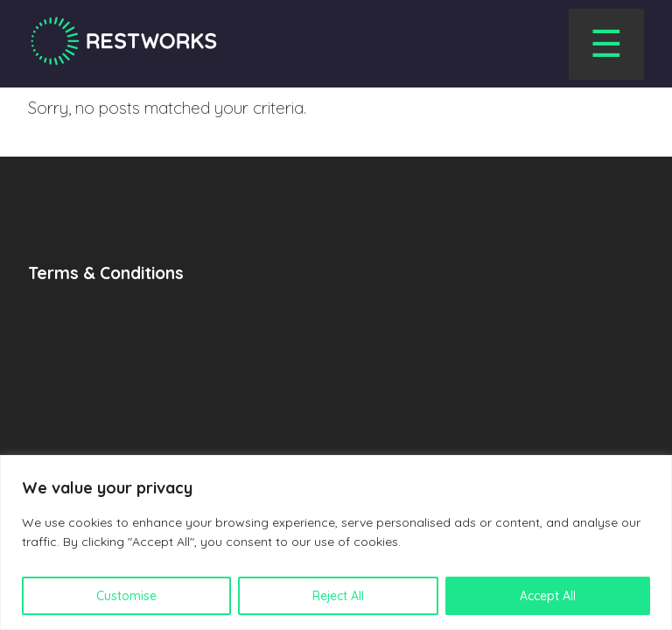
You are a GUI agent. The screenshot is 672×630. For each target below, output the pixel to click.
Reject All (338, 596)
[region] (336, 542)
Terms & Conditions (106, 273)
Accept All (548, 596)
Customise (126, 596)
